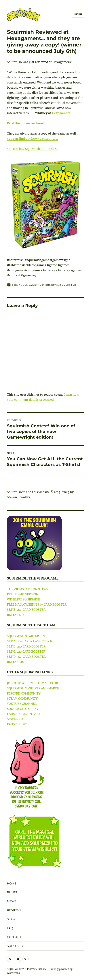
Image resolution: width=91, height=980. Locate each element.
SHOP (11, 919)
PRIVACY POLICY (37, 969)
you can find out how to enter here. (32, 139)
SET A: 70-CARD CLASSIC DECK (30, 641)
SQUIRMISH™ (15, 969)
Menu (78, 14)
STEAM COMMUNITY (22, 699)
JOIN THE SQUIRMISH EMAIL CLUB (32, 683)
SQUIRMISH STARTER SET (26, 636)
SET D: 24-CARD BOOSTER (26, 657)
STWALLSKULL (18, 719)
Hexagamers (61, 113)
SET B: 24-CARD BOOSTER (26, 610)
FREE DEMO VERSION (23, 594)
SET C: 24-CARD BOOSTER (26, 652)
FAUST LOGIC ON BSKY (24, 714)
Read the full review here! (25, 123)
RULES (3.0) (16, 662)
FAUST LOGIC (17, 724)
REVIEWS (14, 910)
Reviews (56, 285)
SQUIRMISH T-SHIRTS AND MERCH (33, 688)
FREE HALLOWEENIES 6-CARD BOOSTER (37, 604)
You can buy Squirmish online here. (33, 149)
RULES (12, 892)
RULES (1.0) (15, 615)
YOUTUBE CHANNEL (22, 704)
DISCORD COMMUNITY (24, 693)
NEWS (12, 901)
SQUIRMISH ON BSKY (23, 709)
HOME (12, 883)
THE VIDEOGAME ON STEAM (28, 589)
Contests (45, 285)
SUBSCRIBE (16, 946)
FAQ (10, 928)
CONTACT (14, 937)
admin (16, 285)
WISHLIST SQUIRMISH (24, 599)
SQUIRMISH (69, 285)
